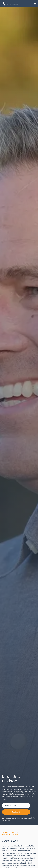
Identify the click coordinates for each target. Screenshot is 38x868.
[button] (35, 4)
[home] (10, 4)
